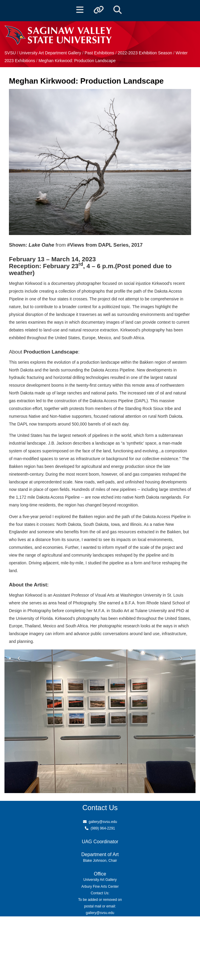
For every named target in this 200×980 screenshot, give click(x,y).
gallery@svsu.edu (103, 822)
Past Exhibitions (100, 53)
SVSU (10, 53)
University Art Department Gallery (51, 53)
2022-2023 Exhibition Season (145, 53)
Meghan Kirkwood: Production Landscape (77, 61)
